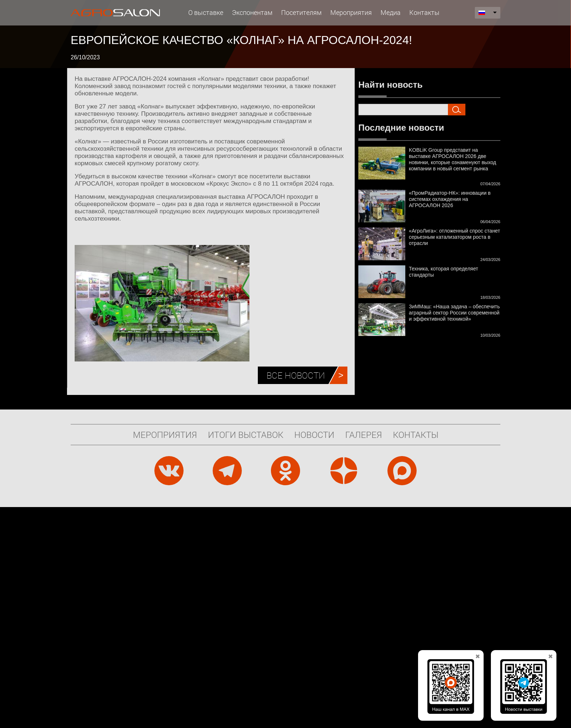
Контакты (424, 12)
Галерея (364, 435)
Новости (314, 435)
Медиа (391, 12)
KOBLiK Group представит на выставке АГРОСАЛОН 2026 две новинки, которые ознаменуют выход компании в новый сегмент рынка (453, 159)
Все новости (296, 375)
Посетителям (301, 12)
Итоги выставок (246, 435)
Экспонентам (252, 12)
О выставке (206, 12)
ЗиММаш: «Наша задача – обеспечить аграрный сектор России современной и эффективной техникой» (454, 313)
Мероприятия (351, 12)
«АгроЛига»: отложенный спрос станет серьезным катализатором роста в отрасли (454, 237)
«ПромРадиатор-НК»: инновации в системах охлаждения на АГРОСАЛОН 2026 (450, 199)
